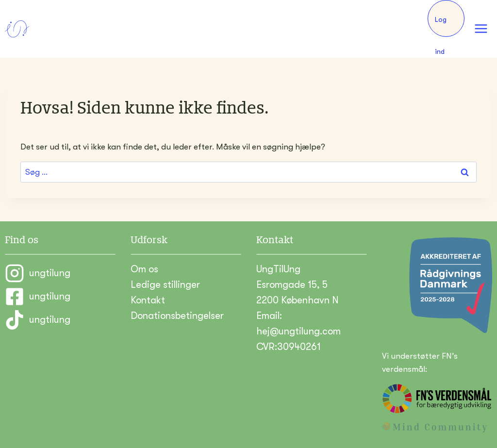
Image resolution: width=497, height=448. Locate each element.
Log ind (441, 26)
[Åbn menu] (481, 29)
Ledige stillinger (165, 285)
